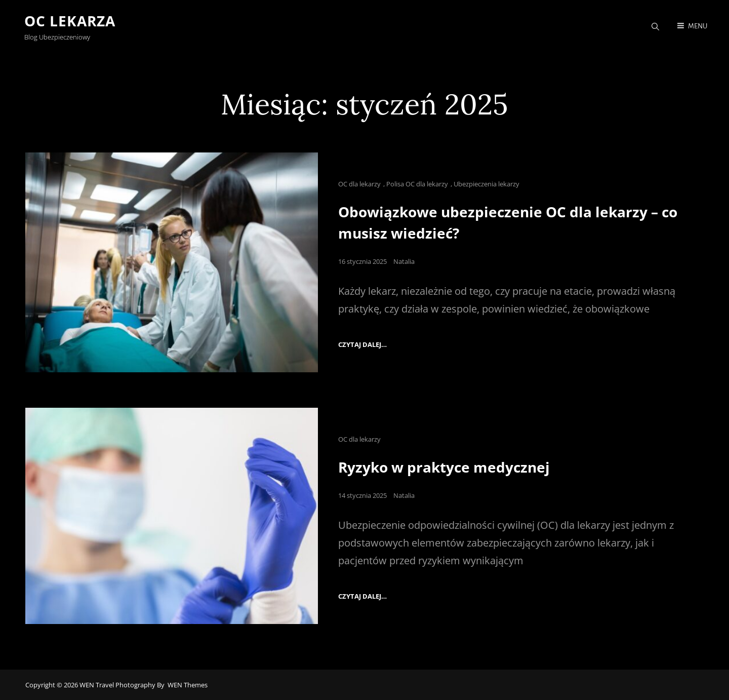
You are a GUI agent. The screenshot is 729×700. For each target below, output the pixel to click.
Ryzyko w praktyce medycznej (444, 467)
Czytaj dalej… (362, 345)
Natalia (404, 261)
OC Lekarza (71, 21)
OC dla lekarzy (359, 184)
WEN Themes (188, 684)
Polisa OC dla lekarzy (417, 184)
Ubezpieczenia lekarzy (487, 184)
